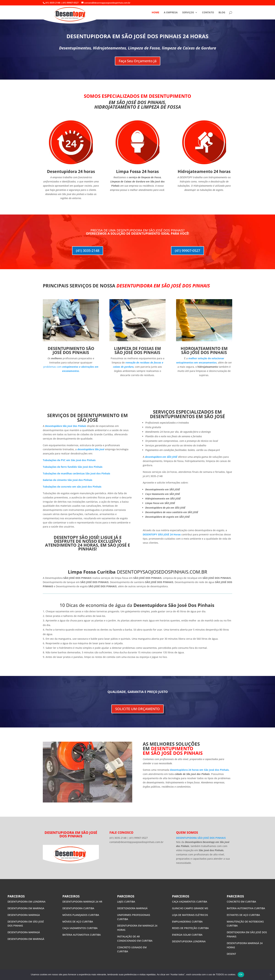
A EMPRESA (171, 13)
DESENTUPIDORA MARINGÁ (24, 932)
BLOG (222, 13)
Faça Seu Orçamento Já (138, 61)
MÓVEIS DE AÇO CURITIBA (78, 922)
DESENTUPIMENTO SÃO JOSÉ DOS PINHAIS (71, 350)
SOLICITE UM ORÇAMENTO (137, 709)
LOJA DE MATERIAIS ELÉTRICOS (190, 915)
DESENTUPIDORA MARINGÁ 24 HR (82, 902)
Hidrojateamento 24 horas (204, 171)
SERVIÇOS (188, 13)
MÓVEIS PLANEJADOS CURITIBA (81, 915)
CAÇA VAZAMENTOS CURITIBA (80, 928)
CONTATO (208, 13)
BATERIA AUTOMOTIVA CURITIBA (82, 935)
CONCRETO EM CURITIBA (241, 902)
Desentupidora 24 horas (71, 171)
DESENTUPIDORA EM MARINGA (26, 908)
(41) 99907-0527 (187, 251)
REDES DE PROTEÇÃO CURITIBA (190, 928)
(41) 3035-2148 (88, 251)
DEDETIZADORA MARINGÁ (132, 908)
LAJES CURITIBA (126, 902)
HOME (155, 13)
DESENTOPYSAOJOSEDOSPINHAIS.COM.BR (162, 572)
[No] (271, 975)
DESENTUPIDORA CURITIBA (78, 908)
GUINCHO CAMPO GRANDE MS (190, 908)
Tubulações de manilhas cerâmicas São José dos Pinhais (76, 473)
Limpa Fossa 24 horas (137, 171)
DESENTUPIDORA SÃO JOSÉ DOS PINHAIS (201, 838)
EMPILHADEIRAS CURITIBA (187, 922)
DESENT (231, 954)
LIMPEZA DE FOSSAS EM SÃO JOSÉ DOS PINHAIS (137, 350)
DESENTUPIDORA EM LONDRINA (26, 902)
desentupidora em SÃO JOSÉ (161, 457)
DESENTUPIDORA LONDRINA (189, 941)
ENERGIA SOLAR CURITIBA (187, 935)
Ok (241, 974)
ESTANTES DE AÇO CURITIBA (243, 915)
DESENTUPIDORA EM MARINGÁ (26, 939)
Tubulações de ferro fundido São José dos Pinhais (73, 467)
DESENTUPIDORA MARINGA (24, 915)
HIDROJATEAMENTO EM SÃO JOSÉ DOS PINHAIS (204, 350)
